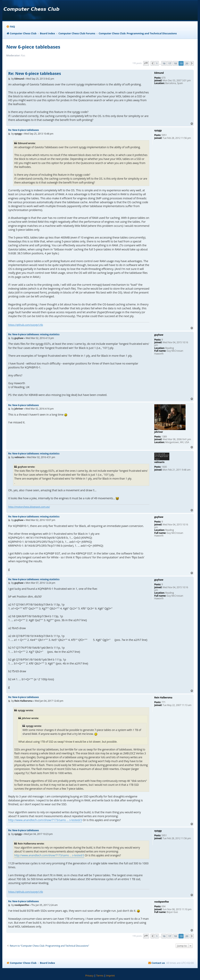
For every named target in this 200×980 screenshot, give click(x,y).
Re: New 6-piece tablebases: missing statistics (34, 334)
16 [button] (164, 63)
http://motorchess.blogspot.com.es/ (29, 507)
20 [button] (187, 63)
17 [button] (170, 63)
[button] (146, 63)
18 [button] (175, 63)
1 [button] (157, 63)
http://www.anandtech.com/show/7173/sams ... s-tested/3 (45, 820)
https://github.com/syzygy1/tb (26, 325)
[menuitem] (11, 27)
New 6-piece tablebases (33, 47)
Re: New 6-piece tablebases (35, 74)
